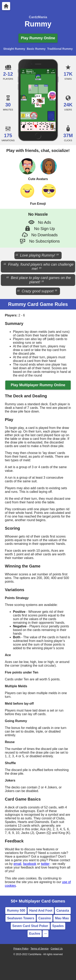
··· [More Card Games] (45, 934)
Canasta (63, 911)
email (17, 864)
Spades (58, 926)
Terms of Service (39, 949)
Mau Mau (62, 918)
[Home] (6, 6)
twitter (45, 864)
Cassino (45, 918)
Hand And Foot (41, 911)
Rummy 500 (16, 911)
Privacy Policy (21, 949)
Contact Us (57, 949)
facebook (30, 864)
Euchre (35, 934)
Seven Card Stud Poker (30, 926)
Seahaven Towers (21, 918)
